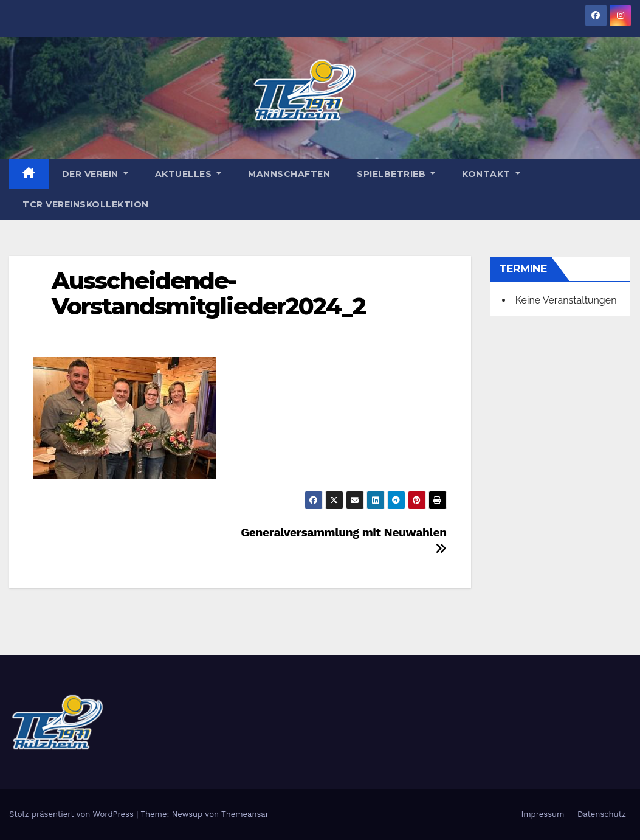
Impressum (542, 814)
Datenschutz (602, 814)
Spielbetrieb (396, 174)
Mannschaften (289, 174)
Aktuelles (188, 174)
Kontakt (491, 174)
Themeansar (245, 814)
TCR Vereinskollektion (86, 204)
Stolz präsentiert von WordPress (73, 814)
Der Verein (95, 174)
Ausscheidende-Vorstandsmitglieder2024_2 (209, 293)
